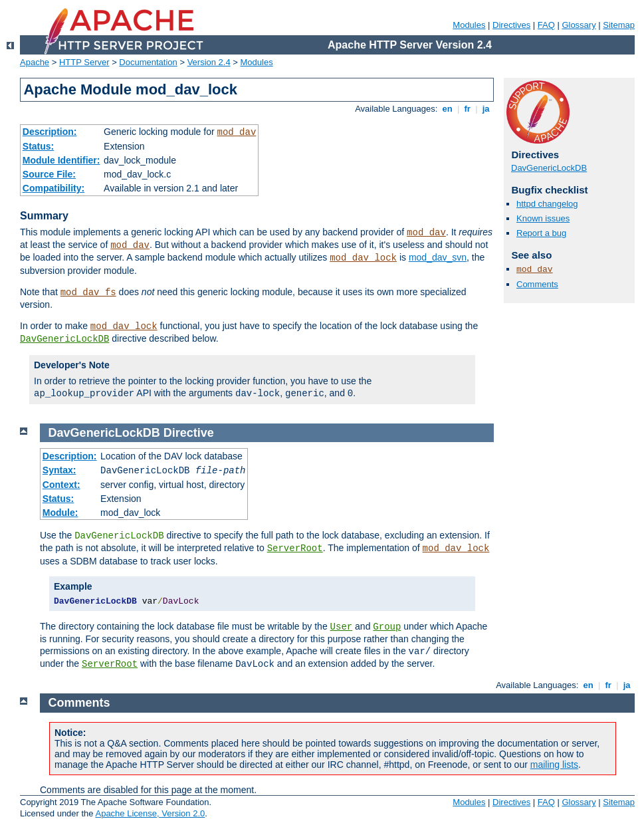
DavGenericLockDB (64, 339)
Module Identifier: (61, 160)
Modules (469, 25)
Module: (60, 513)
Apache (35, 62)
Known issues (543, 218)
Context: (61, 485)
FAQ (546, 25)
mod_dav (236, 132)
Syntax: (59, 470)
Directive (189, 433)
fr (468, 109)
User (342, 627)
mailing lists (554, 765)
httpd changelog (547, 204)
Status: (38, 146)
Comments (537, 284)
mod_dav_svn (438, 257)
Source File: (49, 174)
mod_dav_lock (363, 258)
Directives (511, 25)
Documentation (148, 62)
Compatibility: (54, 188)
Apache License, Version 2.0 (150, 813)
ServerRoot (295, 548)
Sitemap (619, 25)
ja (486, 109)
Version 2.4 (209, 62)
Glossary (579, 25)
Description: (50, 132)
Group (387, 627)
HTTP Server (84, 62)
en (447, 109)
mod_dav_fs (88, 293)
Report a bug (541, 233)
